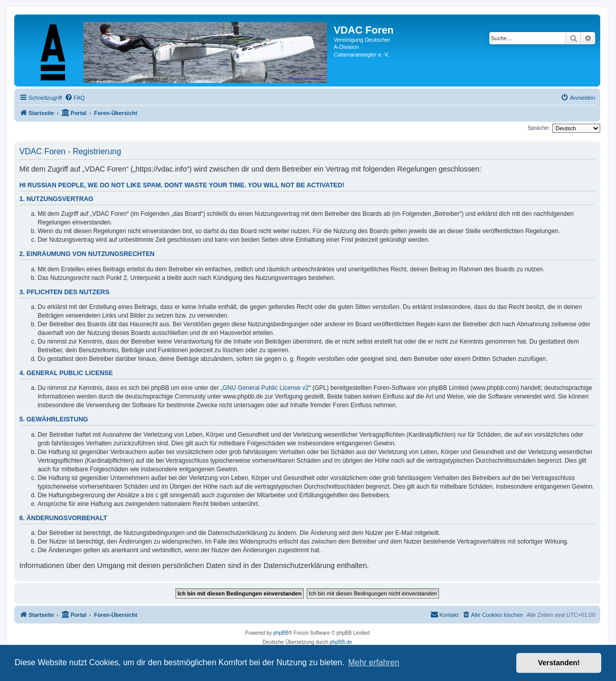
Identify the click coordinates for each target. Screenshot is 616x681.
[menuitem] (75, 98)
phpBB (281, 633)
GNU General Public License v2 (266, 388)
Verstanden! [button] (559, 663)
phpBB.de (341, 642)
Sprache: (539, 128)
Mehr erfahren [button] (374, 662)
